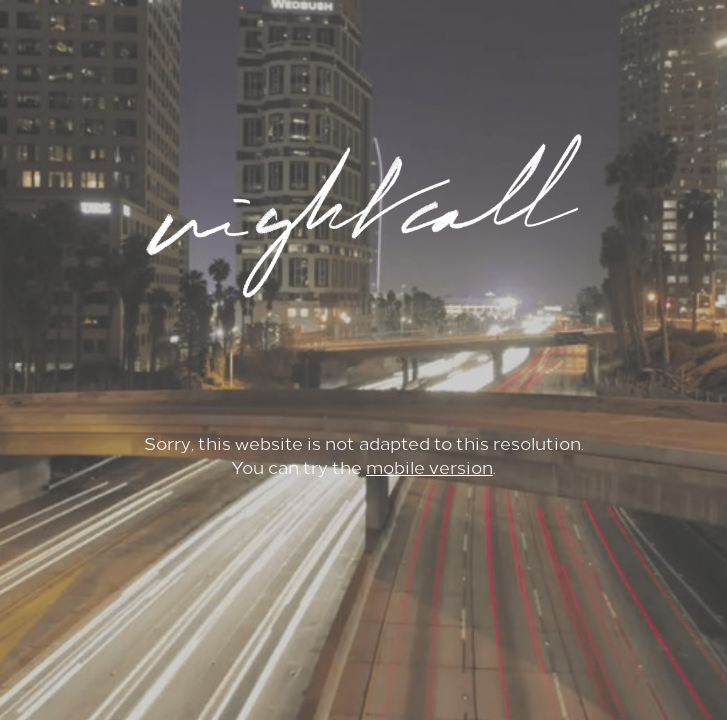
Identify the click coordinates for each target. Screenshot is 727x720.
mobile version (429, 468)
